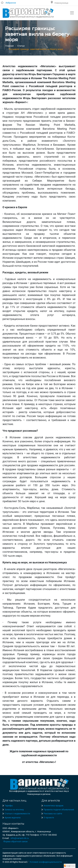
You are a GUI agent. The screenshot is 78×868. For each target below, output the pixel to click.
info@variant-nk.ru (20, 838)
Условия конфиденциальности (46, 862)
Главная (9, 46)
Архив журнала (12, 818)
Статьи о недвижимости (17, 814)
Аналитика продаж (53, 806)
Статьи (21, 46)
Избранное (11, 3)
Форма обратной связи (15, 841)
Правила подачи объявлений (59, 810)
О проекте (49, 818)
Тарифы (9, 806)
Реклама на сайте (53, 814)
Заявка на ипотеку (14, 810)
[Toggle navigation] (72, 13)
